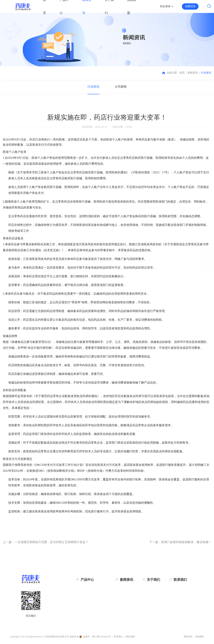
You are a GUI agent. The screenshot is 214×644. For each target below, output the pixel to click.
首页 (182, 73)
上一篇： (46, 542)
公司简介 (152, 591)
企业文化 (152, 598)
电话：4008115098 (184, 591)
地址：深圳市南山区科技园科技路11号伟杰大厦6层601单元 (190, 614)
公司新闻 (121, 87)
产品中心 (87, 580)
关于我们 (153, 580)
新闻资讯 (193, 73)
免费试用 (190, 6)
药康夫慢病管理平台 (92, 598)
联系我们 (152, 605)
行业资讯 (206, 73)
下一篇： (180, 542)
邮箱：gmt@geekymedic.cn (188, 598)
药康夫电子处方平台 (92, 591)
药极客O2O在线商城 (92, 605)
